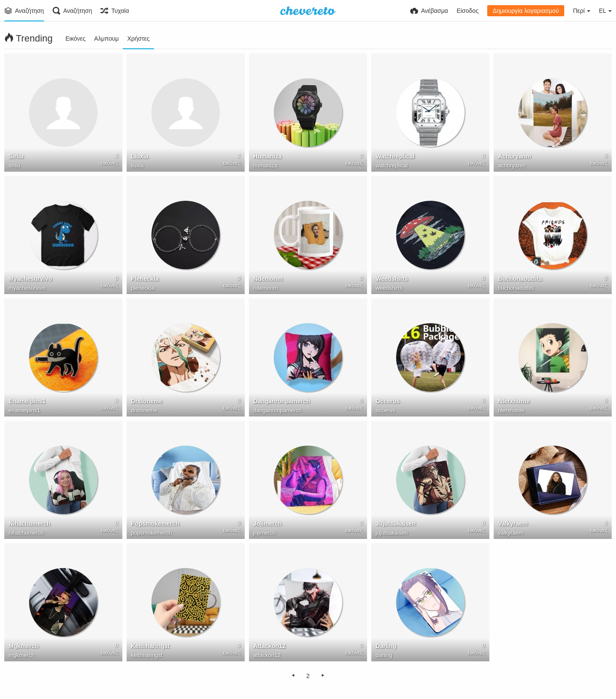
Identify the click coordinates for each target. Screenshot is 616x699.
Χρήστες (138, 39)
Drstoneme (147, 401)
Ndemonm (268, 279)
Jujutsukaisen (396, 524)
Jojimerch (267, 524)
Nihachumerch (30, 524)
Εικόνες (76, 39)
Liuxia (140, 156)
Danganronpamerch (282, 401)
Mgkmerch (24, 646)
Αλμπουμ (106, 39)
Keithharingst (150, 646)
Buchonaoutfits (520, 279)
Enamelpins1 (27, 401)
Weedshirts (392, 279)
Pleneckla (145, 279)
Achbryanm (514, 156)
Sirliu (16, 156)
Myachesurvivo (30, 279)
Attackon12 (269, 646)
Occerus (388, 401)
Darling (386, 646)
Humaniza (267, 156)
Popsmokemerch (155, 524)
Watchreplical (395, 156)
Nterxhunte (514, 401)
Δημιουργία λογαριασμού (526, 11)
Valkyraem (513, 524)
